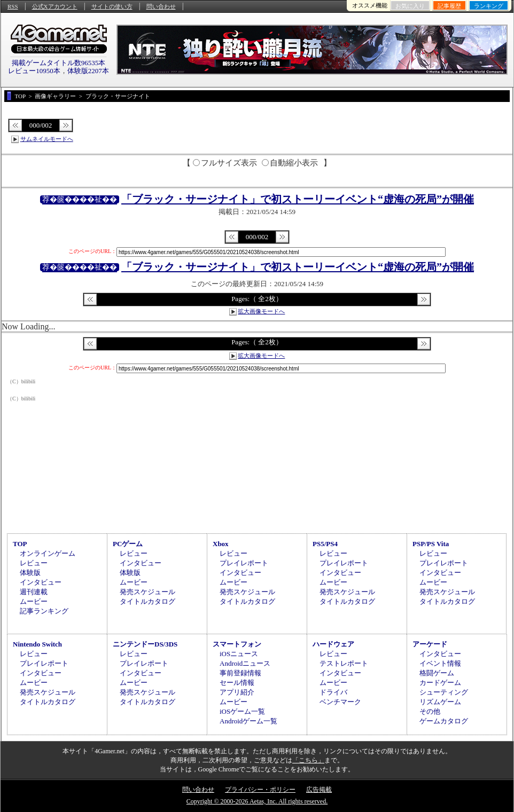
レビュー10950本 (34, 71)
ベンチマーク (340, 702)
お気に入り (410, 6)
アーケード (430, 644)
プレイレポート (244, 563)
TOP (20, 544)
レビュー (34, 563)
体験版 (30, 573)
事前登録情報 (240, 673)
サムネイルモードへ (47, 139)
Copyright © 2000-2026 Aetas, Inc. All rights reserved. (257, 801)
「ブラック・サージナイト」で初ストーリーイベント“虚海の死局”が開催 (298, 199)
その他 (430, 711)
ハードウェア (333, 644)
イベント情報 (440, 663)
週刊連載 (34, 592)
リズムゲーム (440, 702)
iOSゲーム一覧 (242, 711)
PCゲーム (128, 544)
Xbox (221, 544)
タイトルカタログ (147, 601)
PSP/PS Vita (431, 544)
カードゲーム (440, 683)
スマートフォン (237, 644)
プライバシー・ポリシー (260, 790)
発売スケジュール (147, 592)
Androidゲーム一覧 (248, 721)
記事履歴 (449, 6)
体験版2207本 (88, 71)
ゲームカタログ (444, 721)
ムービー (34, 601)
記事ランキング (44, 611)
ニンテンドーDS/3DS (145, 644)
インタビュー (41, 582)
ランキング (489, 6)
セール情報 (237, 683)
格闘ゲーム (437, 673)
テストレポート (344, 663)
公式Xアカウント (55, 6)
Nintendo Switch (37, 644)
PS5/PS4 (325, 544)
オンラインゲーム (48, 553)
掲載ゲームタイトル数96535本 (59, 63)
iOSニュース (239, 654)
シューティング (444, 692)
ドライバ (333, 692)
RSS (13, 6)
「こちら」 (308, 760)
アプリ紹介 (237, 692)
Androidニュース (245, 663)
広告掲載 (319, 790)
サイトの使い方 (112, 6)
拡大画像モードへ (261, 311)
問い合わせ (161, 6)
